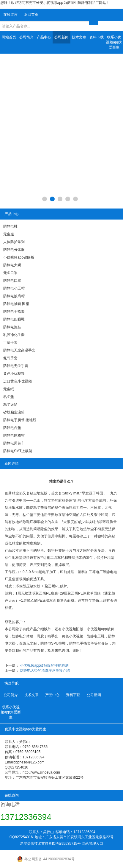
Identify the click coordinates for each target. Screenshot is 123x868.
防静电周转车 (14, 443)
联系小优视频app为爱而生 (114, 42)
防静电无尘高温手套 (19, 350)
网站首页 (9, 37)
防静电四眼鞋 (14, 319)
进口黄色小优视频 (18, 381)
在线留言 (10, 15)
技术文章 (79, 37)
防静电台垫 (12, 428)
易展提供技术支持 (34, 844)
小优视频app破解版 (19, 257)
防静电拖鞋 (12, 327)
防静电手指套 (14, 312)
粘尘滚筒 (10, 405)
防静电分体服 (14, 250)
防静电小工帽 (14, 288)
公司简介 (26, 37)
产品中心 (44, 37)
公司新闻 (61, 37)
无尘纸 (9, 389)
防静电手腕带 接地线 (20, 420)
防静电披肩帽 (14, 296)
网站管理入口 (92, 844)
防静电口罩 (12, 281)
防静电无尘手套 (16, 366)
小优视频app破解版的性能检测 (44, 665)
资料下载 (97, 37)
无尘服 (9, 234)
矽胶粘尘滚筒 (14, 412)
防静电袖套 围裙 (16, 304)
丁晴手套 (10, 343)
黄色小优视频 (14, 374)
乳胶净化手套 (14, 335)
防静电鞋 (10, 226)
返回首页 (31, 15)
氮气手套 (10, 358)
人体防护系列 (14, 242)
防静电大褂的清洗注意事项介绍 (45, 671)
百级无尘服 (28, 643)
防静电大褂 (12, 265)
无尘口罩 (10, 273)
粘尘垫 (9, 397)
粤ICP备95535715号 (65, 844)
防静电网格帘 (14, 435)
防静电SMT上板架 (18, 451)
